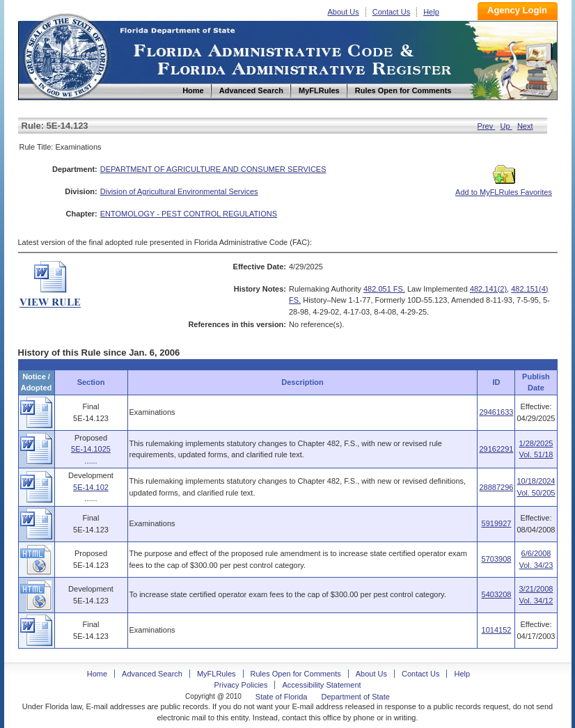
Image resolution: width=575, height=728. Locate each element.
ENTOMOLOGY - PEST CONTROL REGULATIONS (189, 214)
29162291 (496, 449)
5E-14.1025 (91, 449)
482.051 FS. (384, 289)
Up (506, 126)
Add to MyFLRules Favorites (504, 188)
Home (65, 55)
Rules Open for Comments (296, 674)
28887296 (496, 487)
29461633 (496, 412)
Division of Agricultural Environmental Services (179, 191)
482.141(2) (488, 289)
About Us (344, 12)
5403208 (497, 594)
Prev (487, 126)
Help (431, 12)
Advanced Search (152, 674)
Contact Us (391, 12)
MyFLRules (216, 674)
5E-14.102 (91, 487)
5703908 (497, 559)
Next (525, 126)
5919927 (497, 523)
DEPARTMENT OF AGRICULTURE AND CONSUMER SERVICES (213, 169)
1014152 (497, 630)
